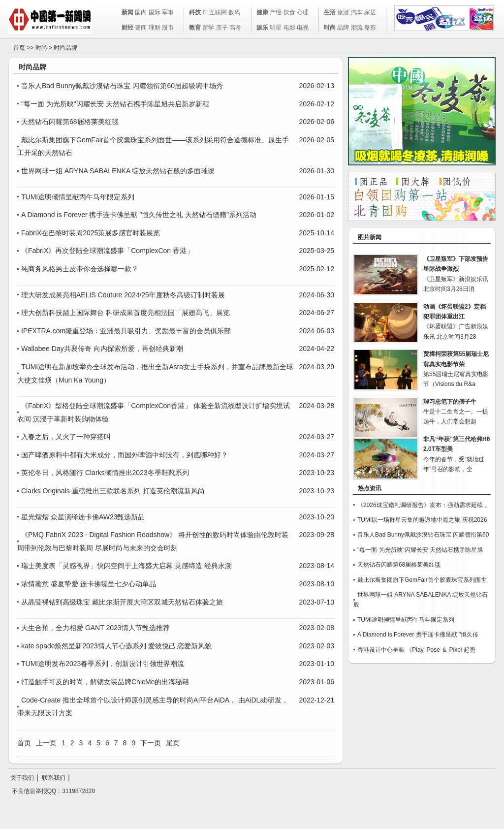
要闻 (141, 28)
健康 (262, 12)
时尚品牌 (65, 48)
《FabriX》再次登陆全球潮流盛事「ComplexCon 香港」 (107, 251)
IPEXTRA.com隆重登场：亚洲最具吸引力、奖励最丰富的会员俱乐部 (126, 331)
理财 (155, 28)
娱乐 (262, 28)
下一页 (151, 743)
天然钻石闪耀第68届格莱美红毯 (70, 122)
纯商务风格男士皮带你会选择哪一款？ (80, 269)
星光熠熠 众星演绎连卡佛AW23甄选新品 (83, 517)
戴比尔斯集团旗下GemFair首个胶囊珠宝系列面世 (422, 580)
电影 (289, 28)
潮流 (357, 28)
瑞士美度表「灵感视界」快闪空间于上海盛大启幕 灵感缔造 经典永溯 (126, 566)
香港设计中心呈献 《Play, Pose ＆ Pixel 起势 (416, 650)
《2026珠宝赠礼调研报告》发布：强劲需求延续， (423, 505)
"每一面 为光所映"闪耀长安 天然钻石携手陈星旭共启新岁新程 (115, 104)
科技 (195, 12)
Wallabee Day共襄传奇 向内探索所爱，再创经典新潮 (102, 349)
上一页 (46, 743)
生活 (330, 12)
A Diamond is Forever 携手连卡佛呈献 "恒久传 (418, 635)
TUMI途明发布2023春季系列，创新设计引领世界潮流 (103, 664)
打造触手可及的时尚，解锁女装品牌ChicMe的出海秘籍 (105, 682)
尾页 (173, 743)
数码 (234, 12)
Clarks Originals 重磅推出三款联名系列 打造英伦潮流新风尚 (113, 491)
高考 (235, 28)
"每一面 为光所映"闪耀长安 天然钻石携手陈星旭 (420, 550)
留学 (208, 28)
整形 (370, 28)
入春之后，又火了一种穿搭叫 (66, 437)
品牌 (343, 28)
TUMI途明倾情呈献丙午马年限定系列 (78, 197)
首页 (19, 48)
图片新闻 (370, 237)
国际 (155, 12)
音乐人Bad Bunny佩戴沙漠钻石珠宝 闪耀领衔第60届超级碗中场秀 (122, 86)
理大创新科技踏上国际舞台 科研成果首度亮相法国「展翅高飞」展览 (126, 313)
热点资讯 (370, 488)
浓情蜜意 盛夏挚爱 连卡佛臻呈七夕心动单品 (89, 584)
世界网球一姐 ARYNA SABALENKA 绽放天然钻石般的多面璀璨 (118, 171)
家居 (370, 12)
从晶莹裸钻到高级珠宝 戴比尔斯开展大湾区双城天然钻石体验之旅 (122, 602)
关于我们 (22, 778)
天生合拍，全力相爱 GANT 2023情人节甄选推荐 (95, 628)
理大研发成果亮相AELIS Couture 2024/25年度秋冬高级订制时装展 (123, 295)
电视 (303, 28)
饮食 (289, 12)
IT (205, 12)
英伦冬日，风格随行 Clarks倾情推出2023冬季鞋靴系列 (105, 473)
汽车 (357, 12)
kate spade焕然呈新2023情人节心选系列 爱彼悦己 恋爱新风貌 (116, 646)
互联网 (218, 12)
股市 (168, 28)
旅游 (343, 12)
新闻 (127, 12)
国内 (141, 12)
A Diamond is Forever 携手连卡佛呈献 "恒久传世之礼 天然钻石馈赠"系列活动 (139, 215)
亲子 (222, 28)
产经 (276, 12)
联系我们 (54, 778)
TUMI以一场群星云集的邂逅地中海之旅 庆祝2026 (422, 520)
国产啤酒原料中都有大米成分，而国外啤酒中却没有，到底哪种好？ (125, 455)
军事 (168, 12)
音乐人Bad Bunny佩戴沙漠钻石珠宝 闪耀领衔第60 (423, 535)
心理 (303, 12)
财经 (127, 28)
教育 (195, 28)
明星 (276, 28)
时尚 (330, 28)
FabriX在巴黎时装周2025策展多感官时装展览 (91, 233)
